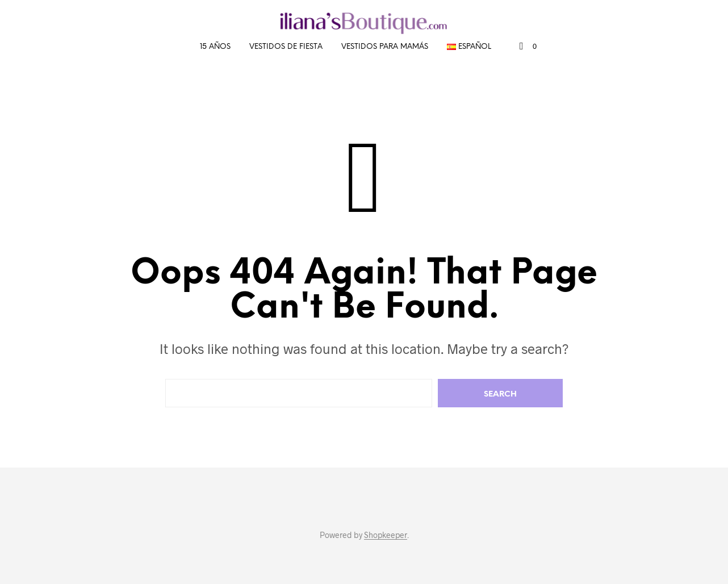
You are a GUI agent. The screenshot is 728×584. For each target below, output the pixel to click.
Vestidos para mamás (385, 47)
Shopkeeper (386, 535)
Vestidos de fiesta (286, 47)
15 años (215, 47)
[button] (528, 47)
